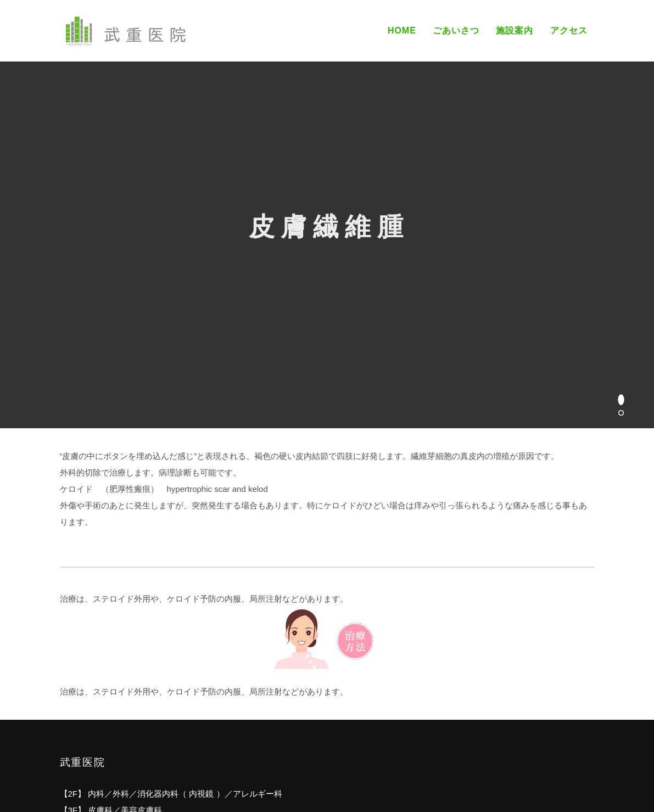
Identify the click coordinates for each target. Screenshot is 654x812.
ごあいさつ (456, 30)
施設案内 (515, 30)
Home (402, 30)
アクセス (569, 30)
